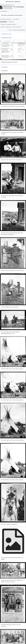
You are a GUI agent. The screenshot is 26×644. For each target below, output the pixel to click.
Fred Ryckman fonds (6, 34)
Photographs (4, 66)
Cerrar (12, 5)
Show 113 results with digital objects (16, 30)
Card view (4, 22)
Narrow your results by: (13, 2)
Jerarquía (16, 19)
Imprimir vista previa (6, 19)
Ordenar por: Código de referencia (9, 24)
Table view (11, 22)
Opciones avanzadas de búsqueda (12, 15)
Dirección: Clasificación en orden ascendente (11, 27)
